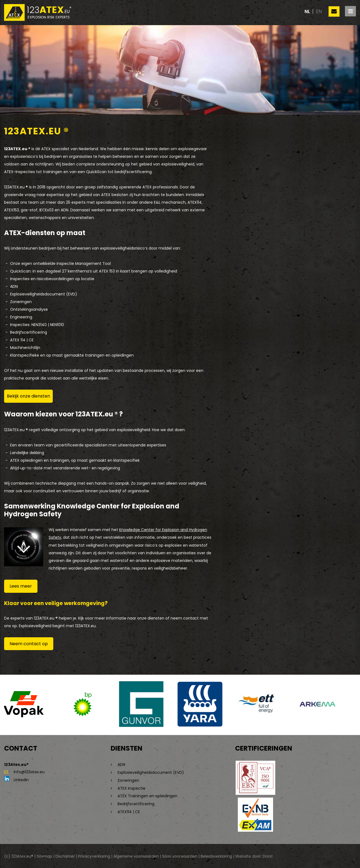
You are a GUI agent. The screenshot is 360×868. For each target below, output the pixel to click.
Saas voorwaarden (181, 855)
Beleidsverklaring (218, 855)
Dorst (269, 855)
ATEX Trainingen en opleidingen (147, 795)
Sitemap (45, 855)
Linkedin (16, 780)
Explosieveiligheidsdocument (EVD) (151, 772)
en (319, 11)
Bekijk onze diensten (28, 396)
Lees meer (21, 586)
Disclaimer (66, 855)
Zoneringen (128, 780)
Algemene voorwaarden (137, 855)
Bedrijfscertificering (136, 802)
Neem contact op (29, 643)
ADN (121, 764)
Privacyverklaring (95, 855)
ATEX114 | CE (129, 810)
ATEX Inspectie (131, 787)
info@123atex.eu (24, 772)
